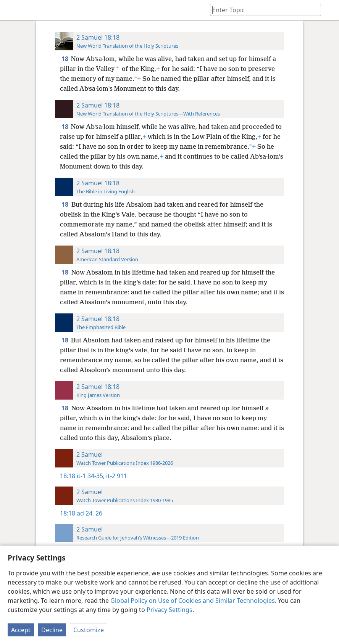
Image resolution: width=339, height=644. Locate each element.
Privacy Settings (169, 610)
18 (65, 59)
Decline (52, 630)
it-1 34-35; (91, 476)
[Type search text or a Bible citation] (262, 10)
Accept (21, 630)
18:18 (68, 476)
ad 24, (85, 513)
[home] (11, 10)
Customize (89, 630)
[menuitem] (11, 10)
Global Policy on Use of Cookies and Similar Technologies (193, 601)
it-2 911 (116, 476)
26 (98, 513)
